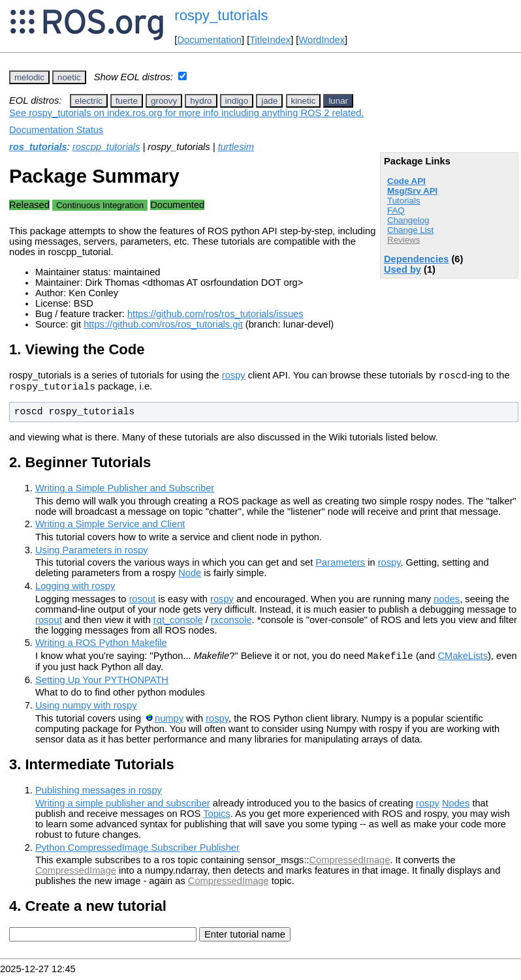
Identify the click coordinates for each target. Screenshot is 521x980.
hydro (201, 101)
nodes (447, 603)
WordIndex (322, 40)
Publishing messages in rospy (99, 796)
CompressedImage (350, 866)
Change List (410, 230)
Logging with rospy (75, 590)
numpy (169, 724)
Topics (217, 819)
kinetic (304, 101)
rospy (234, 377)
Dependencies (416, 259)
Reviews (403, 240)
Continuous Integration (100, 205)
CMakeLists (463, 662)
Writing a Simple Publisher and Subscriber (125, 492)
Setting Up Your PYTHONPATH (102, 686)
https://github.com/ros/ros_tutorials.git (163, 324)
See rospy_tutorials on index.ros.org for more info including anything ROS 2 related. (186, 113)
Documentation (209, 40)
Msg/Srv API (412, 191)
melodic (29, 77)
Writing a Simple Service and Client (110, 528)
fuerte (127, 101)
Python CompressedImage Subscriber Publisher (137, 853)
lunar (338, 101)
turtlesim (236, 147)
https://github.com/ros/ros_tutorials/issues (215, 314)
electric (89, 101)
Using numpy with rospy (86, 711)
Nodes (456, 809)
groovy (164, 101)
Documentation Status (56, 130)
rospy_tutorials (221, 15)
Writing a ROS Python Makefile (101, 647)
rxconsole (231, 624)
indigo (237, 101)
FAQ (396, 210)
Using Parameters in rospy (92, 554)
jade (269, 101)
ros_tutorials (38, 147)
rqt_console (178, 624)
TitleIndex (270, 40)
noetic (69, 77)
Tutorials (404, 201)
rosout (142, 603)
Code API (406, 181)
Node (190, 577)
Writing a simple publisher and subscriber (123, 809)
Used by (403, 269)
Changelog (408, 220)
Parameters (340, 566)
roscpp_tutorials (106, 147)
